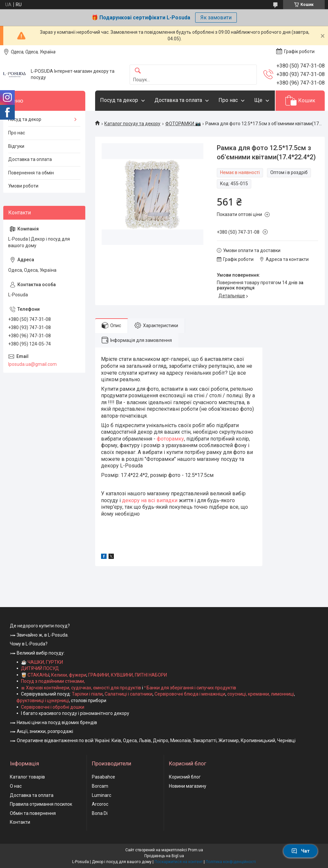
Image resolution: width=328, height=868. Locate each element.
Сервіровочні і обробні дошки (53, 707)
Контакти (20, 822)
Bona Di (100, 813)
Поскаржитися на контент (179, 862)
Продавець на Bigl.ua (164, 856)
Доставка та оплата (178, 100)
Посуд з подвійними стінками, (53, 681)
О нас (16, 786)
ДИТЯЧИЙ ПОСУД (40, 668)
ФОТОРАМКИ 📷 (183, 124)
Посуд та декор (119, 100)
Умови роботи (23, 186)
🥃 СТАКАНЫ (35, 675)
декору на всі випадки (150, 500)
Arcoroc (100, 804)
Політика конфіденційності (231, 862)
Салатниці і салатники (129, 694)
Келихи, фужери (69, 675)
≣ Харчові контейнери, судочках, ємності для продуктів (81, 688)
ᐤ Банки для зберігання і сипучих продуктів (190, 688)
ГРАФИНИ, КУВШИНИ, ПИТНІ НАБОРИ (128, 675)
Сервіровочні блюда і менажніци (190, 694)
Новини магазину (188, 786)
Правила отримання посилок (41, 804)
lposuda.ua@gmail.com (32, 364)
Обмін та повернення (33, 813)
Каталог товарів (27, 777)
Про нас (228, 100)
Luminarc (102, 795)
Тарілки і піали (87, 694)
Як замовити (216, 18)
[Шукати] (138, 71)
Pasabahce (103, 777)
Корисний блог (185, 777)
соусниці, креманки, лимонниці (261, 694)
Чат (300, 851)
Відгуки (16, 146)
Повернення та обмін (31, 173)
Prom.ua (195, 850)
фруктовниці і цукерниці (43, 700)
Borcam (100, 786)
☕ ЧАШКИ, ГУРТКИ (42, 662)
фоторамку (170, 439)
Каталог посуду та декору (132, 124)
